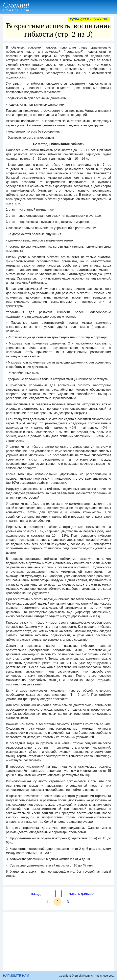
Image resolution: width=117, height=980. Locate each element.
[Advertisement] (58, 942)
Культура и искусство (89, 19)
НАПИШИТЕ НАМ (16, 976)
